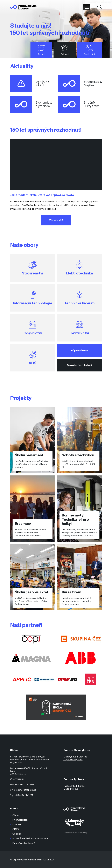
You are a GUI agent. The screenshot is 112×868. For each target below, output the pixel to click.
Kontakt (17, 824)
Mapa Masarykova (73, 760)
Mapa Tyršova (71, 789)
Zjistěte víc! (56, 220)
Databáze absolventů (24, 843)
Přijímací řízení (79, 350)
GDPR (16, 829)
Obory (16, 815)
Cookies (17, 834)
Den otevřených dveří (79, 365)
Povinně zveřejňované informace (30, 838)
